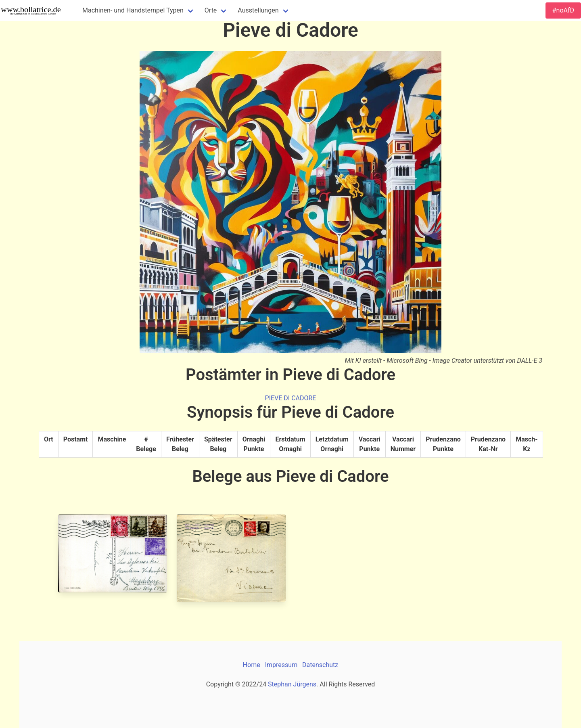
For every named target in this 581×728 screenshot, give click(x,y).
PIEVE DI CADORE (291, 398)
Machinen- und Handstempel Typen (133, 10)
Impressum (281, 665)
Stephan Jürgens (292, 684)
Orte (211, 10)
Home (252, 665)
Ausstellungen (258, 10)
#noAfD (563, 10)
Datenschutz (320, 665)
